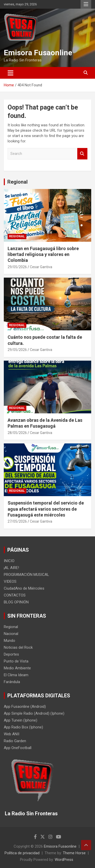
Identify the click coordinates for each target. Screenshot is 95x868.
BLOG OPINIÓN (16, 602)
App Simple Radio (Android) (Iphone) (34, 713)
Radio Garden (15, 741)
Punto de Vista (16, 661)
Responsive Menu (86, 4)
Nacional (11, 634)
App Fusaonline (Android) (25, 707)
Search (82, 154)
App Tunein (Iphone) (21, 720)
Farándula (12, 682)
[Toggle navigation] (11, 73)
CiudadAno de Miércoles (24, 588)
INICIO (9, 561)
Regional (17, 182)
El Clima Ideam (16, 675)
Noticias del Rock (18, 647)
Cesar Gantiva (41, 267)
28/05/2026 (17, 433)
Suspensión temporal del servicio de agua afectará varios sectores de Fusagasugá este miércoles (46, 509)
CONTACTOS (15, 595)
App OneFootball (18, 748)
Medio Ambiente (17, 668)
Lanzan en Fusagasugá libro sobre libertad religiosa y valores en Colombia (43, 254)
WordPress (64, 860)
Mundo (9, 641)
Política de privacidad (22, 853)
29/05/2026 (17, 267)
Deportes (11, 654)
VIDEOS (10, 581)
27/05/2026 (17, 521)
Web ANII (12, 734)
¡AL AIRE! (11, 568)
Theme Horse (74, 853)
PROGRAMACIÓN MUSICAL (26, 575)
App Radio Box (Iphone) (23, 727)
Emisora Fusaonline (38, 53)
